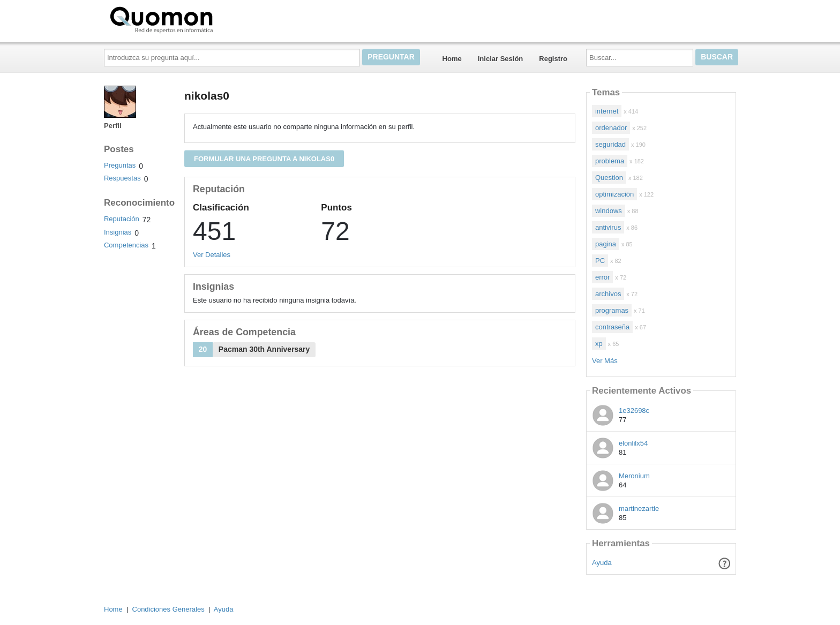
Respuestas (122, 178)
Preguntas (120, 165)
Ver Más (605, 361)
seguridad (610, 144)
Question (609, 178)
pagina (606, 244)
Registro (553, 59)
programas (612, 310)
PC (600, 261)
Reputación (122, 219)
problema (610, 161)
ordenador (611, 128)
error (602, 277)
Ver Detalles (212, 255)
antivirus (608, 227)
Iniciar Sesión (501, 59)
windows (609, 211)
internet (607, 111)
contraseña (612, 327)
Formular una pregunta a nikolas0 (264, 159)
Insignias (118, 232)
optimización (614, 194)
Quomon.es (196, 19)
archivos (608, 294)
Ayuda (602, 563)
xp (599, 344)
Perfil (113, 126)
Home (452, 59)
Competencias (126, 245)
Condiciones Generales (168, 609)
